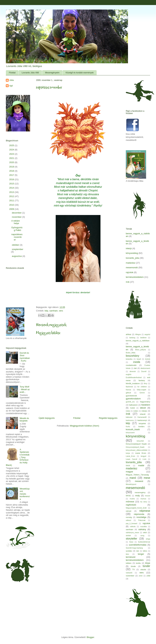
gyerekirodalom (133, 399)
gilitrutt (128, 393)
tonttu (138, 563)
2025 (12, 145)
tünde (133, 566)
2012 (12, 196)
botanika (129, 359)
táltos (145, 551)
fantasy (142, 380)
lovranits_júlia (132, 258)
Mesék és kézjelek (24, 420)
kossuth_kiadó (133, 429)
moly (137, 496)
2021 (12, 158)
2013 (12, 192)
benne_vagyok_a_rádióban (138, 341)
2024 (12, 150)
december (17, 213)
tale (138, 551)
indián (136, 411)
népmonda (139, 514)
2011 (12, 201)
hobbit (133, 408)
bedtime (144, 338)
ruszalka (144, 527)
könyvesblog (132, 253)
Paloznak (142, 520)
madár (141, 465)
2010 (12, 205)
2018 (12, 171)
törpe (148, 563)
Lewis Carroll (131, 459)
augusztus (17, 256)
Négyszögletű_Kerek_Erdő (136, 508)
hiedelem (146, 405)
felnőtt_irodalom (133, 383)
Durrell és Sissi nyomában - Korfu (25, 357)
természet (131, 557)
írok (128, 282)
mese (147, 478)
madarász (131, 263)
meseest (139, 481)
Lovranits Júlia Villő (30, 73)
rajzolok (130, 272)
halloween (133, 405)
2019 (12, 167)
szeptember (18, 249)
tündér (146, 566)
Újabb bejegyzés (47, 418)
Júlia (11, 80)
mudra (132, 499)
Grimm (142, 393)
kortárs (142, 426)
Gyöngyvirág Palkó (17, 229)
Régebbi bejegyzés (108, 418)
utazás (143, 569)
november (17, 217)
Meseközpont (131, 484)
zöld (148, 576)
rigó (11, 86)
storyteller (132, 539)
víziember (130, 576)
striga (148, 539)
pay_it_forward (132, 524)
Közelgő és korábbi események (80, 73)
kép (46, 311)
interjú (129, 248)
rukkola (133, 527)
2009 (12, 209)
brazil (139, 359)
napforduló (131, 505)
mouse (148, 496)
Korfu (128, 427)
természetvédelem (135, 277)
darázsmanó (145, 368)
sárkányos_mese (132, 533)
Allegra (138, 334)
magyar (129, 472)
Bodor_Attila (131, 353)
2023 (12, 154)
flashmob (129, 387)
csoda (137, 362)
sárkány (142, 529)
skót (145, 532)
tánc (127, 554)
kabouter (129, 417)
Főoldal (12, 73)
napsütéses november (17, 237)
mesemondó (132, 267)
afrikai (128, 334)
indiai (128, 411)
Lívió (144, 459)
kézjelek (142, 423)
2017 (12, 175)
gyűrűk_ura (130, 402)
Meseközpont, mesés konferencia (25, 494)
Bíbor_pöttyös (141, 350)
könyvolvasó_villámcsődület (137, 450)
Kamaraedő (142, 417)
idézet (143, 408)
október (16, 245)
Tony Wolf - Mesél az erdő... (25, 389)
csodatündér (131, 365)
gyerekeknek (131, 396)
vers (61, 311)
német (128, 511)
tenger (141, 554)
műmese (130, 502)
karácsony (130, 420)
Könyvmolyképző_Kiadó (135, 447)
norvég (129, 517)
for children (142, 387)
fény (146, 384)
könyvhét (140, 441)
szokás (129, 551)
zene (141, 576)
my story (144, 502)
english (129, 374)
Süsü (131, 542)
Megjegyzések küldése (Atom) (85, 426)
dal (135, 368)
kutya (128, 453)
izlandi (143, 414)
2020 (12, 162)
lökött (128, 466)
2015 (12, 184)
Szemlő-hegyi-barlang (134, 548)
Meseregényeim (52, 73)
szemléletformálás (138, 545)
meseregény (140, 492)
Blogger (90, 637)
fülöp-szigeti (141, 390)
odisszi (128, 520)
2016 (12, 179)
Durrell (144, 371)
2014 (12, 188)
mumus (143, 499)
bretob (148, 359)
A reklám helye (16, 222)
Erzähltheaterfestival (134, 378)
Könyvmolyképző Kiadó (136, 444)
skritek (128, 536)
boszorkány (133, 356)
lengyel (144, 456)
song (142, 536)
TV (133, 569)
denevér (133, 371)
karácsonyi (142, 420)
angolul (147, 334)
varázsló (129, 573)
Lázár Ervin (141, 453)
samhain (54, 311)
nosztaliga (141, 517)
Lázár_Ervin (130, 456)
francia (128, 390)
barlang (132, 338)
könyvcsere (130, 433)
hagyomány (145, 402)
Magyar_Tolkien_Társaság (137, 475)
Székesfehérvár (144, 542)
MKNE (128, 496)
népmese (145, 511)
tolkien (129, 563)
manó (133, 478)
